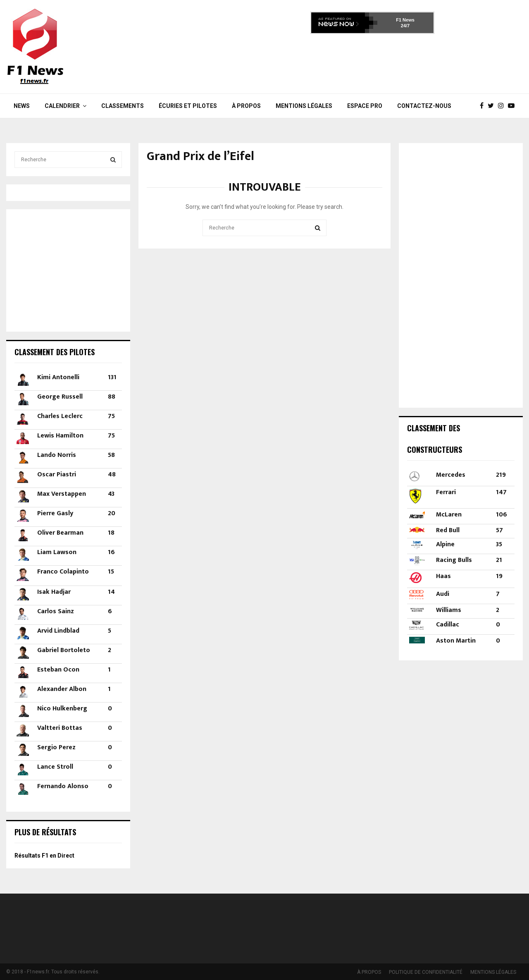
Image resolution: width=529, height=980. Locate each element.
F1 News (405, 20)
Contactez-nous (424, 106)
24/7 (405, 26)
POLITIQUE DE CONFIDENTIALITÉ (426, 972)
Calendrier (62, 106)
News (22, 106)
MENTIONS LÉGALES (304, 106)
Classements (123, 106)
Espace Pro (365, 106)
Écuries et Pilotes (188, 106)
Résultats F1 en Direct (44, 856)
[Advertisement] (372, 61)
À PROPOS (246, 106)
